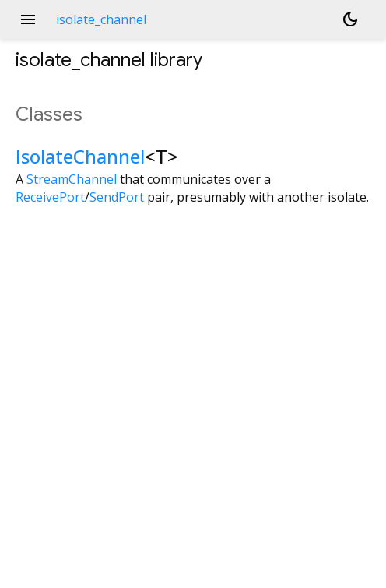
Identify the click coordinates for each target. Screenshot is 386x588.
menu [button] (28, 19)
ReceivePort (50, 197)
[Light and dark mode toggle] (350, 19)
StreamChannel (72, 179)
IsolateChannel (80, 156)
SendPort (117, 197)
